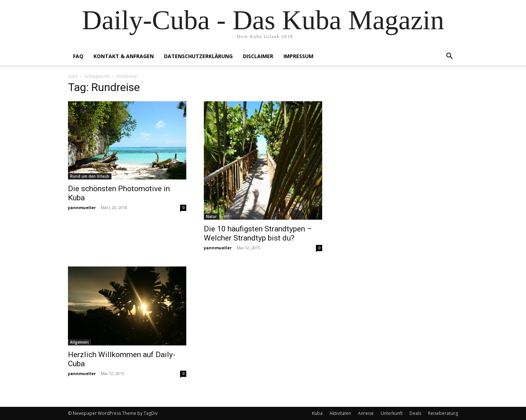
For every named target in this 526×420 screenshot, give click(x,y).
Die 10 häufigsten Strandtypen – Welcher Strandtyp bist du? (258, 233)
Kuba (317, 413)
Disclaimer (258, 56)
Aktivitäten (340, 413)
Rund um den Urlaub (90, 176)
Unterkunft (392, 413)
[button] (449, 57)
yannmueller (82, 207)
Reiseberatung (443, 413)
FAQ (78, 56)
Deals (415, 413)
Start (73, 76)
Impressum (298, 56)
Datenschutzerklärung (198, 56)
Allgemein (79, 342)
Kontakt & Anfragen (124, 56)
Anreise (366, 413)
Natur (211, 216)
